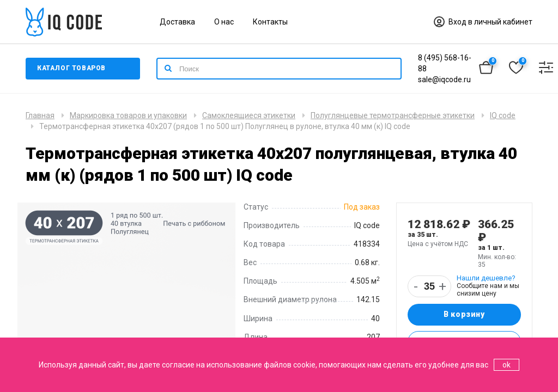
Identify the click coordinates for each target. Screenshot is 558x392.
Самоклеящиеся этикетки (249, 115)
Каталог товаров (72, 69)
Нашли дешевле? (486, 278)
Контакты (270, 22)
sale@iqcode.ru (444, 79)
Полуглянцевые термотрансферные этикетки (393, 115)
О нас (224, 22)
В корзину (464, 315)
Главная (40, 115)
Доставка (177, 22)
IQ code (503, 115)
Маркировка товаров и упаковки (128, 115)
